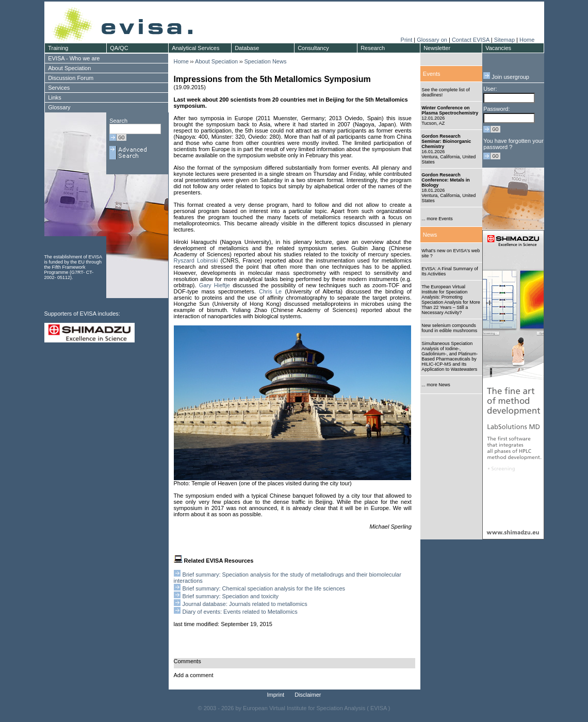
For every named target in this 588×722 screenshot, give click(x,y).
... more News (436, 385)
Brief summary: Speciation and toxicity (231, 596)
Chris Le (270, 291)
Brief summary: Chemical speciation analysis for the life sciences (264, 588)
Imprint (276, 695)
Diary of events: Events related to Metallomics (240, 612)
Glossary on (433, 40)
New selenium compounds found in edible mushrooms (449, 328)
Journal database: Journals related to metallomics (245, 604)
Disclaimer (308, 695)
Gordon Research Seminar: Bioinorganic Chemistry (446, 141)
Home (527, 40)
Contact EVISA (471, 40)
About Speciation (216, 61)
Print (407, 40)
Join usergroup (506, 77)
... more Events (437, 219)
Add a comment (194, 675)
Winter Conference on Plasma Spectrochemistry (450, 110)
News (430, 235)
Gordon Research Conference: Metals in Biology (446, 180)
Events (432, 74)
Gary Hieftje (215, 285)
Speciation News (265, 61)
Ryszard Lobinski (196, 260)
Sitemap (504, 40)
